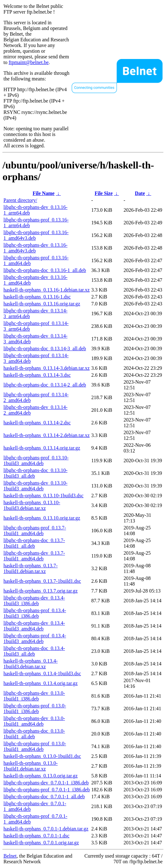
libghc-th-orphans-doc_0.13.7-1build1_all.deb (34, 543)
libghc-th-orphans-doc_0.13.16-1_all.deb (45, 270)
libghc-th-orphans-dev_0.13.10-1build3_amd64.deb (36, 486)
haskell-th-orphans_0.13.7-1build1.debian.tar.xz (30, 568)
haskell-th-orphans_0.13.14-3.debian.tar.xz (47, 368)
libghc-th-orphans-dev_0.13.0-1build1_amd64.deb (34, 721)
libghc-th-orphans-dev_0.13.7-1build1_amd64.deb (34, 556)
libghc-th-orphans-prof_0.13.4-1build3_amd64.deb (35, 638)
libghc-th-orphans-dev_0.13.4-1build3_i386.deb (34, 601)
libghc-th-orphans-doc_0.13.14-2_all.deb (45, 385)
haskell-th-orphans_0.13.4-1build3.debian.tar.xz (30, 664)
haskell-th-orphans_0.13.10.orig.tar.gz (42, 518)
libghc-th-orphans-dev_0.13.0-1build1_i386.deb (34, 696)
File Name (44, 193)
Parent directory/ (20, 200)
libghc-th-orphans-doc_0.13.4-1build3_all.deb (34, 651)
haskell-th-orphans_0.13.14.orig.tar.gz (42, 448)
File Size (104, 193)
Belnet (10, 856)
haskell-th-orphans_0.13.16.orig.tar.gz (42, 304)
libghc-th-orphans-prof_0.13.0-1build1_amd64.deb (35, 746)
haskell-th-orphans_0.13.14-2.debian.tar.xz (47, 435)
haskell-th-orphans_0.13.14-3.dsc (37, 375)
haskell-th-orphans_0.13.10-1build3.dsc (44, 496)
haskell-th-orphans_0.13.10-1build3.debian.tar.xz (32, 505)
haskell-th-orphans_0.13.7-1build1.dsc (42, 581)
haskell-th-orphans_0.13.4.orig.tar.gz (41, 683)
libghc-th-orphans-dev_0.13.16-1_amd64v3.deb (36, 248)
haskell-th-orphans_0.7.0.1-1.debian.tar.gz (46, 829)
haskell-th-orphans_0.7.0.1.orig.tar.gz (41, 843)
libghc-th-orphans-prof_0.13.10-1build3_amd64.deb (36, 461)
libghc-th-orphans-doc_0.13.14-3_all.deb (45, 348)
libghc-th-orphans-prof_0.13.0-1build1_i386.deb (35, 709)
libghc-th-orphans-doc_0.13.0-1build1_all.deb (34, 734)
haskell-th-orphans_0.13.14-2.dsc (37, 423)
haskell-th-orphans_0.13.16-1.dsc (37, 297)
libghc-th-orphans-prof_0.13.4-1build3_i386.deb (35, 613)
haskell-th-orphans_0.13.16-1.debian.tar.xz (47, 290)
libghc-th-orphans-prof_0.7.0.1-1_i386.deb (47, 790)
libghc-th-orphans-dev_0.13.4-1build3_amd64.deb (34, 626)
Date (140, 193)
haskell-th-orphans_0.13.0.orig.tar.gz (41, 776)
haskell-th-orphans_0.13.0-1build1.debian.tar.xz (30, 766)
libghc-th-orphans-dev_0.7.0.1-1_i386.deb (46, 783)
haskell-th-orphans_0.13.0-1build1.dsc (42, 756)
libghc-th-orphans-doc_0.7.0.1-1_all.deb (44, 797)
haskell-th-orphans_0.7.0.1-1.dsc (36, 836)
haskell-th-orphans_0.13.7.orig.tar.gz (41, 591)
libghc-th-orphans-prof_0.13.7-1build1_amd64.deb (35, 531)
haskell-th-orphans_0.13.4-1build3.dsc (42, 673)
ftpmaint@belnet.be (28, 62)
